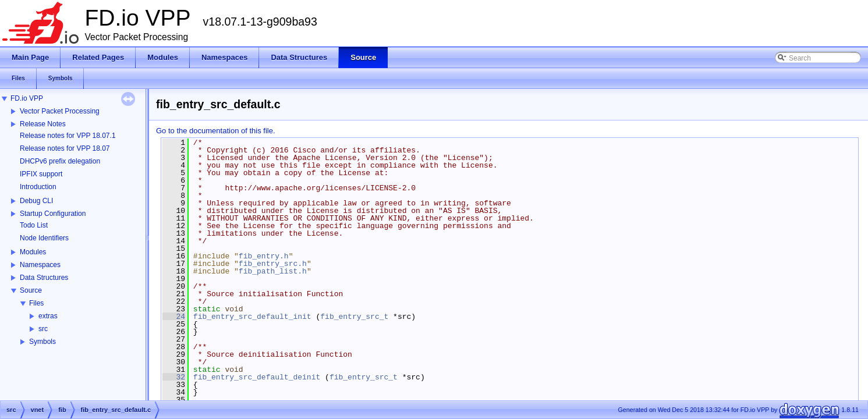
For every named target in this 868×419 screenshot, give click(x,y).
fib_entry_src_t (354, 317)
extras (48, 316)
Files (36, 303)
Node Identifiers (44, 238)
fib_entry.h (264, 256)
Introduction (38, 187)
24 (174, 317)
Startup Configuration (53, 214)
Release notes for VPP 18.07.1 (68, 136)
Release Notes (43, 124)
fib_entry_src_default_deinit (257, 377)
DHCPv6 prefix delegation (60, 161)
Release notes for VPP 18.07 (65, 148)
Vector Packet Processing (60, 111)
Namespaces (40, 265)
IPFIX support (41, 174)
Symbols (42, 342)
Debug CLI (36, 201)
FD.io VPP (27, 98)
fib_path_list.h (273, 271)
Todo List (34, 225)
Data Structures (44, 278)
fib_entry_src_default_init (252, 317)
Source (31, 290)
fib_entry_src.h (273, 264)
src (43, 329)
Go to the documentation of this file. (216, 131)
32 (174, 377)
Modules (33, 252)
